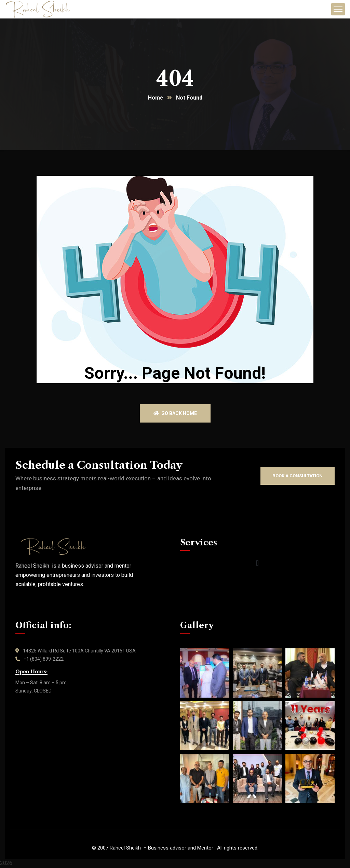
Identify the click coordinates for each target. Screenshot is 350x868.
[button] (257, 564)
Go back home (175, 414)
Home (155, 98)
